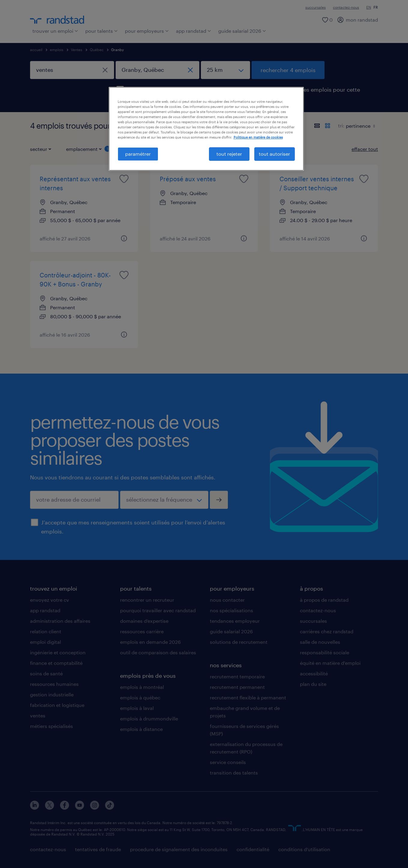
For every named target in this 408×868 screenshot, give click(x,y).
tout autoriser (274, 154)
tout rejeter (229, 154)
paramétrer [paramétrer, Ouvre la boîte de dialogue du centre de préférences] (138, 154)
